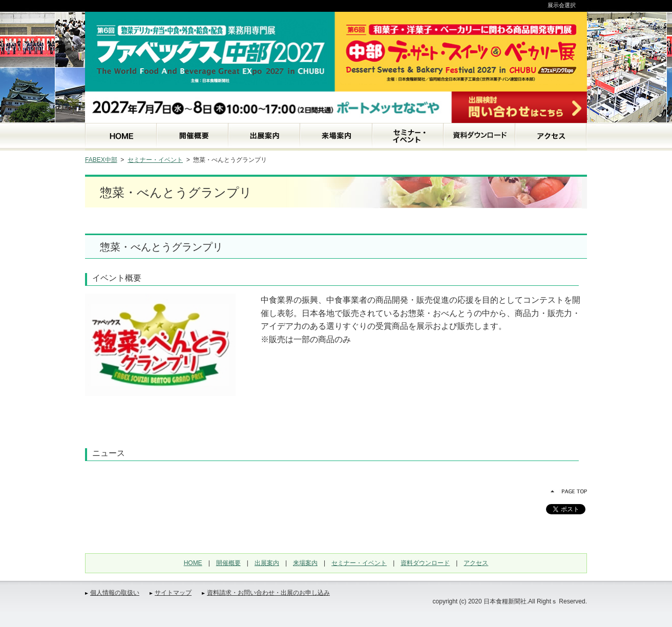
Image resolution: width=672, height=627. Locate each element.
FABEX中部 (101, 160)
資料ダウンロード (425, 563)
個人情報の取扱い (115, 593)
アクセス (476, 563)
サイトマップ (173, 593)
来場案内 (305, 563)
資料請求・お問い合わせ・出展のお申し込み (268, 593)
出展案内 (267, 563)
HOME (193, 563)
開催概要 (228, 563)
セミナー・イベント (155, 160)
